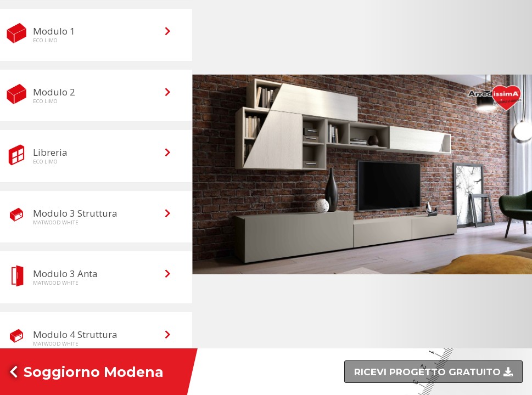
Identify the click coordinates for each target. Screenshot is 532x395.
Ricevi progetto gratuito (429, 372)
